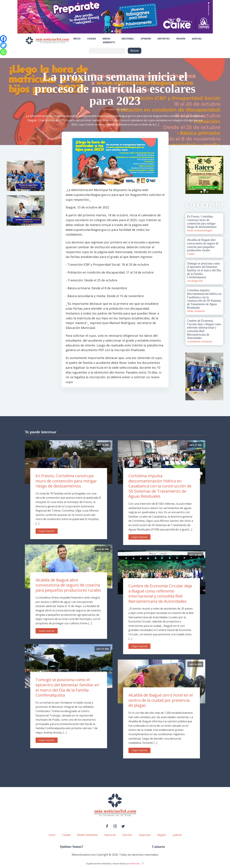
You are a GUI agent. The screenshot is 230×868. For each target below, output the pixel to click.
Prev (190, 175)
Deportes (164, 39)
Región (181, 39)
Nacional (128, 39)
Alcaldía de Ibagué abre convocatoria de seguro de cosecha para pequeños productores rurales (68, 585)
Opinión (146, 39)
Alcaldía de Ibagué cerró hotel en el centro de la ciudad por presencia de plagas (161, 700)
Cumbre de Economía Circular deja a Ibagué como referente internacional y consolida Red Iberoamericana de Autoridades (160, 593)
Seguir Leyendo (47, 531)
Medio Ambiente (109, 40)
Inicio (77, 39)
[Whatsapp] (3, 52)
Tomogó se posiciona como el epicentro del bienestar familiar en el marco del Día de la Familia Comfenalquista (67, 687)
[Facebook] (3, 39)
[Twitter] (3, 45)
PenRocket (135, 864)
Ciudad (92, 39)
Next (219, 175)
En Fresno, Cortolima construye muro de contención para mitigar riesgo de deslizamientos (66, 481)
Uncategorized (195, 281)
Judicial (197, 39)
